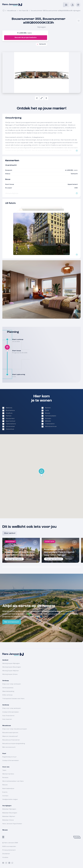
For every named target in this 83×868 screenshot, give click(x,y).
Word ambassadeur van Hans (13, 781)
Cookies (5, 857)
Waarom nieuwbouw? (10, 736)
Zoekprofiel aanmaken (11, 712)
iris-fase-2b (24, 11)
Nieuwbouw (12, 11)
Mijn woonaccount (12, 622)
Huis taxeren (7, 719)
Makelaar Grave (8, 820)
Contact (5, 796)
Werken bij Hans (8, 774)
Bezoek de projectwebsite (26, 37)
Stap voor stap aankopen (12, 708)
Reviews (5, 778)
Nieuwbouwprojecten (10, 733)
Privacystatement (9, 850)
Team (4, 770)
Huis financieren (8, 716)
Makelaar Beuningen (10, 813)
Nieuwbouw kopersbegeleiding (14, 744)
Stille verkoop (7, 695)
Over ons (6, 767)
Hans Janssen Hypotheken (12, 824)
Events (5, 792)
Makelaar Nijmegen (9, 809)
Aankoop (6, 705)
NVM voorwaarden (9, 847)
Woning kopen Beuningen (12, 667)
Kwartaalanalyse (8, 789)
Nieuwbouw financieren (11, 740)
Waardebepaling (8, 691)
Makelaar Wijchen (9, 816)
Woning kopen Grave (10, 674)
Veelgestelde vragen (10, 799)
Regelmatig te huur (9, 757)
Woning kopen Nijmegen (11, 663)
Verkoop (6, 681)
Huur (4, 754)
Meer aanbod (10, 533)
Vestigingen (7, 806)
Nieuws (5, 785)
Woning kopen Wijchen (11, 671)
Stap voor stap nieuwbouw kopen (15, 729)
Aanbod (5, 660)
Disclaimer (6, 854)
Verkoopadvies (8, 688)
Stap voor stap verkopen (12, 684)
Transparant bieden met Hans (13, 699)
